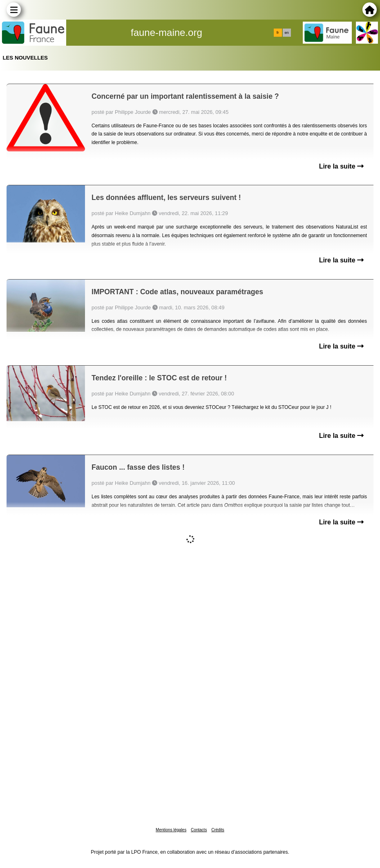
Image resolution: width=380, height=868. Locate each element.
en (286, 33)
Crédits (218, 830)
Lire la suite (341, 166)
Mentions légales (171, 830)
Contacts (199, 830)
